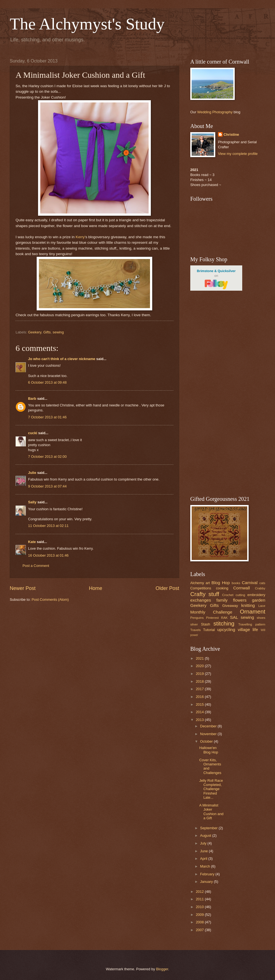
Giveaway (230, 606)
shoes (261, 618)
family (222, 600)
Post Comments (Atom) (50, 600)
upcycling (226, 630)
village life (248, 630)
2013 (200, 720)
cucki (33, 433)
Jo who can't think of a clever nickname (62, 359)
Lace (262, 606)
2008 (200, 922)
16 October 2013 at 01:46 (48, 555)
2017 (200, 689)
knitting (248, 605)
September (209, 828)
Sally (32, 502)
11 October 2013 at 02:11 (48, 526)
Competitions (201, 588)
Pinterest (212, 618)
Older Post (167, 588)
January (207, 882)
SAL (234, 617)
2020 (200, 666)
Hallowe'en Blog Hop (209, 750)
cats (262, 583)
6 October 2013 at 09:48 (47, 382)
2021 (200, 658)
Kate (32, 542)
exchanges (201, 600)
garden (259, 600)
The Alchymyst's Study (87, 24)
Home (96, 588)
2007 (200, 930)
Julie (32, 473)
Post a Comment (36, 566)
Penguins (197, 618)
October (207, 741)
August (206, 835)
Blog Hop (221, 583)
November (209, 734)
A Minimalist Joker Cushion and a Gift (211, 812)
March (205, 866)
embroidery (256, 595)
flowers (240, 600)
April (204, 859)
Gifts (47, 332)
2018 (200, 681)
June (204, 851)
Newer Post (23, 588)
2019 (200, 674)
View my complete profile (238, 154)
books (236, 583)
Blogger (162, 969)
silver (194, 624)
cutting (240, 595)
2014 (200, 712)
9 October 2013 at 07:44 (47, 486)
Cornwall (241, 588)
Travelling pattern (252, 624)
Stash (205, 624)
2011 (200, 899)
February (208, 874)
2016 (200, 697)
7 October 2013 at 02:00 (47, 457)
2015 (200, 704)
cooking (222, 588)
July (204, 843)
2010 (200, 907)
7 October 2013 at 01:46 (47, 417)
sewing (58, 332)
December (209, 726)
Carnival (250, 583)
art (208, 583)
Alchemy (197, 583)
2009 (200, 915)
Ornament (252, 611)
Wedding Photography (215, 112)
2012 (200, 892)
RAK (224, 618)
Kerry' (80, 237)
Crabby (260, 588)
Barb (32, 399)
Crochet (228, 595)
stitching (224, 623)
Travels (196, 630)
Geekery (35, 332)
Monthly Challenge (211, 612)
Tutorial (209, 630)
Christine (231, 135)
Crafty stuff (205, 594)
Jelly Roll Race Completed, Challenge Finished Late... (211, 789)
